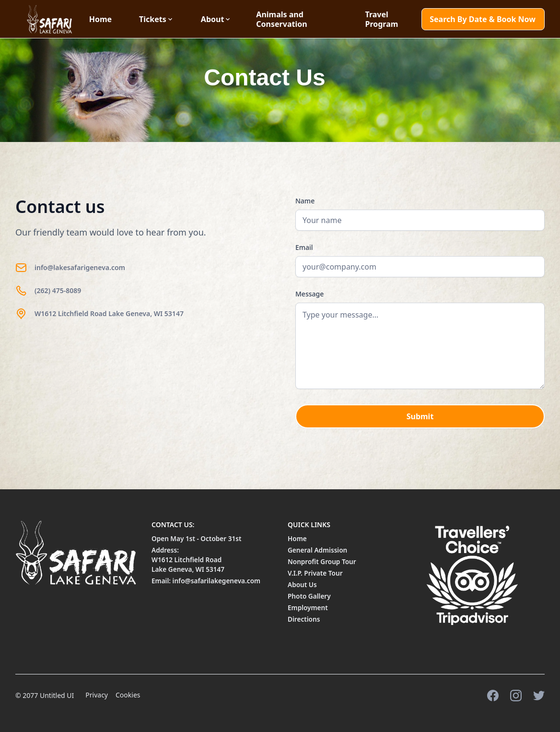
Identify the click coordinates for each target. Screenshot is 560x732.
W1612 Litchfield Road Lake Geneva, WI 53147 (109, 313)
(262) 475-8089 (58, 290)
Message (309, 294)
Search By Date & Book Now (483, 19)
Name (305, 201)
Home (100, 19)
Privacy (97, 695)
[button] (162, 19)
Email (304, 247)
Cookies (128, 695)
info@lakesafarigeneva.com (80, 267)
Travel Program (381, 19)
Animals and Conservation (281, 19)
